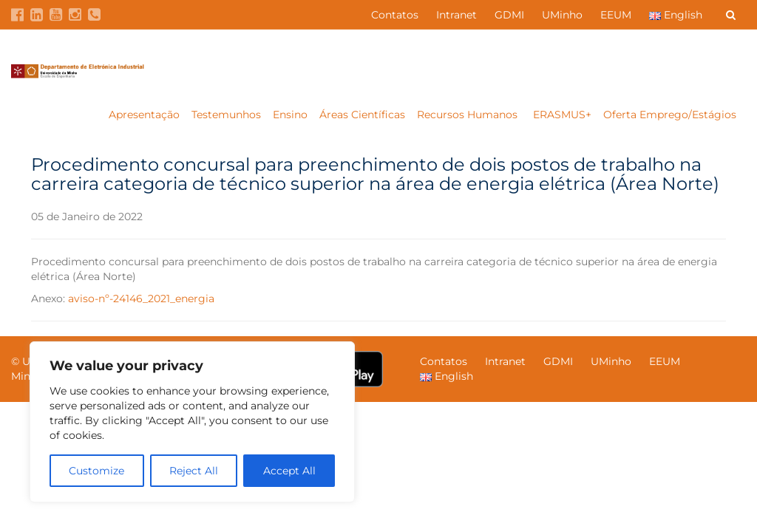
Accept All (289, 471)
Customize (96, 471)
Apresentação (144, 115)
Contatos (395, 15)
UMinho (562, 15)
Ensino (290, 115)
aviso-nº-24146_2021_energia (141, 299)
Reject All (194, 471)
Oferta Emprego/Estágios (671, 115)
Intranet (456, 15)
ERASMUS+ (562, 115)
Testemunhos (226, 115)
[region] (192, 422)
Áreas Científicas (362, 115)
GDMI (509, 15)
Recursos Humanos (469, 115)
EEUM (616, 15)
